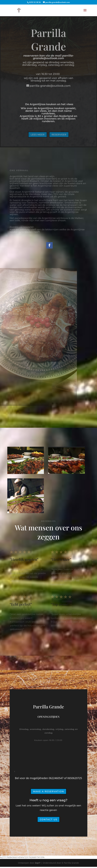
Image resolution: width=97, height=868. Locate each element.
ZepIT (38, 863)
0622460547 (56, 778)
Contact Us (48, 819)
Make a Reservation (48, 791)
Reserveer (59, 134)
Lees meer (38, 134)
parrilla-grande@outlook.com (53, 57)
